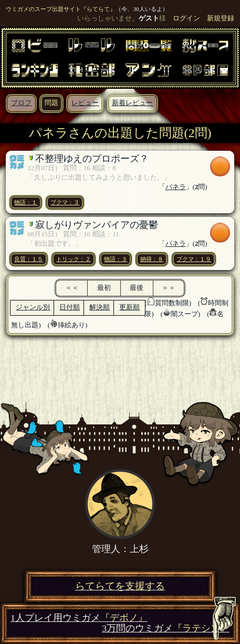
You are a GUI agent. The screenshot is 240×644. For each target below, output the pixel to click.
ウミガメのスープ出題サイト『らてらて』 (61, 9)
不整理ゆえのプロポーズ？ (92, 159)
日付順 (70, 307)
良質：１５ (29, 259)
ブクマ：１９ (194, 259)
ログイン (186, 18)
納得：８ (152, 259)
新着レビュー (132, 103)
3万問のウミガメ (166, 629)
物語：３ (116, 259)
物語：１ (26, 202)
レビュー (85, 103)
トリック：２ (74, 259)
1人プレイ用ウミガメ (79, 618)
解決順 (100, 307)
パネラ (176, 187)
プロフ (21, 103)
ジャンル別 (33, 307)
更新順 (129, 307)
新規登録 (221, 18)
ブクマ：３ (65, 202)
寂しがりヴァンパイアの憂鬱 (97, 225)
